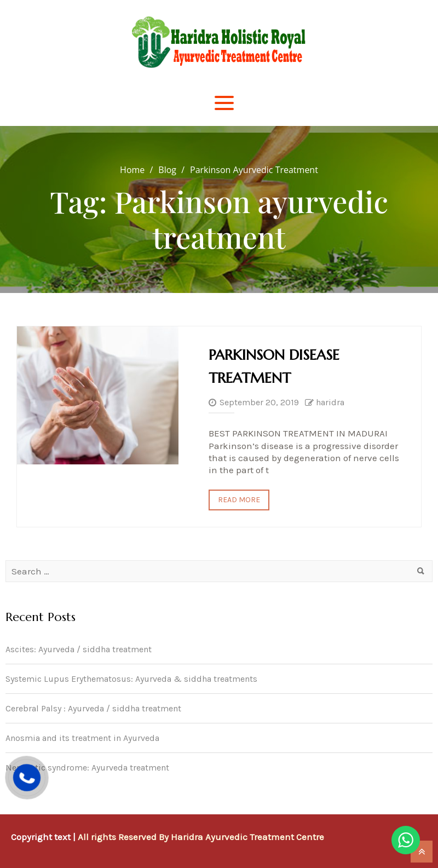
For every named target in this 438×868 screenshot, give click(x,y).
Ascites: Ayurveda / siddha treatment (79, 649)
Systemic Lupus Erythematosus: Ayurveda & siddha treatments (131, 679)
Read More (239, 500)
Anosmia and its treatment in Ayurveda (82, 738)
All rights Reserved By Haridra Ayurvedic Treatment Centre (201, 837)
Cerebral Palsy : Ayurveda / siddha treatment (93, 708)
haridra (330, 402)
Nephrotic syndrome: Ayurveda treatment (87, 768)
